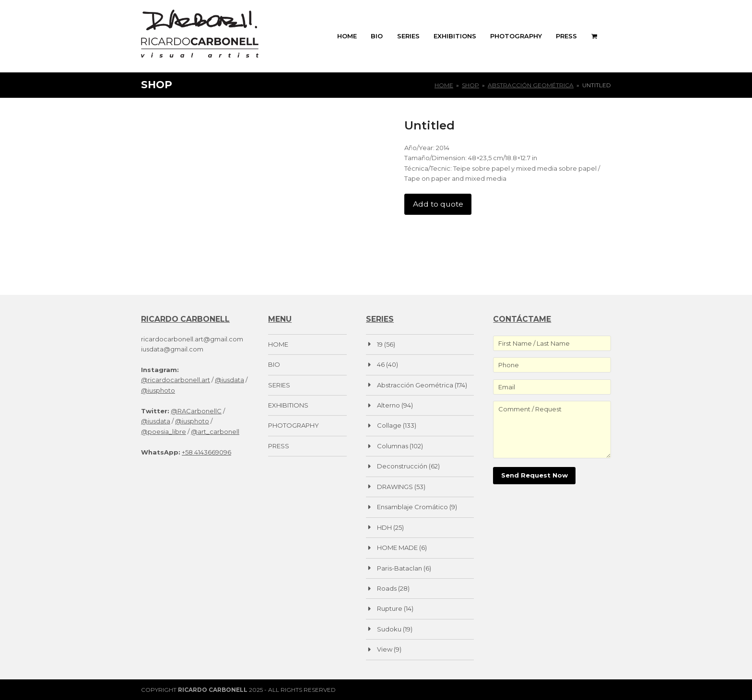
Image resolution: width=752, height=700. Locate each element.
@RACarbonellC (196, 411)
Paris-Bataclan (399, 568)
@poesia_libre (164, 432)
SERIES (279, 385)
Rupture (390, 608)
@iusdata (229, 380)
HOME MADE (397, 548)
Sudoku (389, 629)
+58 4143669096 (206, 452)
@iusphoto (158, 390)
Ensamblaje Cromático (412, 507)
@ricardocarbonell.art (176, 380)
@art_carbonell (215, 432)
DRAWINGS (395, 487)
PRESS (279, 446)
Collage (389, 425)
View (385, 649)
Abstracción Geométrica (415, 385)
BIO (274, 364)
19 (380, 344)
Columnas (393, 446)
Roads (387, 588)
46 (381, 364)
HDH (384, 527)
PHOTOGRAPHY (294, 425)
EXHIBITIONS (288, 405)
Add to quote (438, 204)
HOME (278, 344)
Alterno (388, 405)
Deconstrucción (402, 466)
